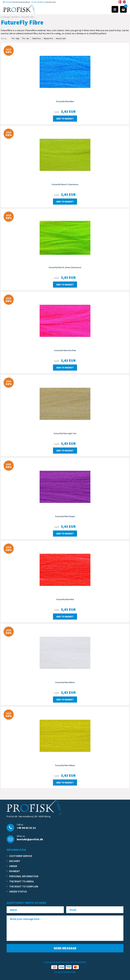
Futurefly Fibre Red (65, 599)
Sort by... (4, 38)
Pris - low (26, 38)
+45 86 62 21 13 (26, 828)
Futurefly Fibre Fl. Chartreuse (65, 184)
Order (13, 866)
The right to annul (22, 881)
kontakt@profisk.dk (30, 839)
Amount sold (61, 38)
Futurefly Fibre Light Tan (65, 433)
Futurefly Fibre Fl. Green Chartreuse (65, 267)
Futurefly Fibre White (65, 682)
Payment (15, 871)
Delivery (15, 861)
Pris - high (15, 38)
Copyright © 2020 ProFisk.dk (57, 962)
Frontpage (5, 17)
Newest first (48, 38)
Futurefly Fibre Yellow (65, 765)
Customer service (21, 856)
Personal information (24, 876)
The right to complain (24, 886)
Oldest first (36, 38)
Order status (18, 891)
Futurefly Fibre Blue (65, 101)
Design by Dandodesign (65, 972)
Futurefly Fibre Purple (65, 516)
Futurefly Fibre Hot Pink (65, 350)
